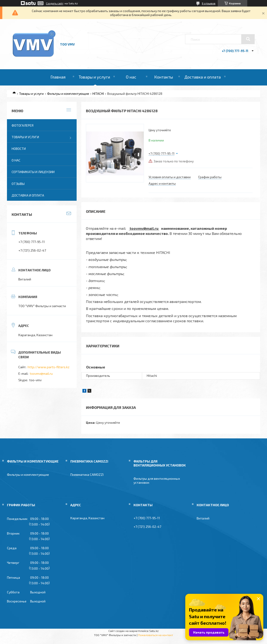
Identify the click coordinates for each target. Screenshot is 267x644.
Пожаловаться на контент (156, 635)
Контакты (164, 77)
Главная (58, 77)
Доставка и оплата (203, 77)
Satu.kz (154, 631)
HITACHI (98, 94)
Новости (19, 149)
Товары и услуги (94, 77)
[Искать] (248, 39)
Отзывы (18, 184)
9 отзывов (209, 3)
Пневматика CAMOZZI (87, 475)
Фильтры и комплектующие (68, 94)
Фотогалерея (23, 125)
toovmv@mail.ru (41, 373)
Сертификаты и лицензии (33, 172)
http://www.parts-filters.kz (49, 367)
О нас (131, 77)
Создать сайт (55, 3)
